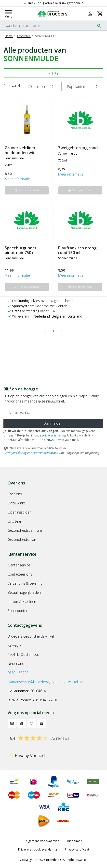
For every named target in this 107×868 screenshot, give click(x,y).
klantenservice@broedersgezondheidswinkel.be (45, 682)
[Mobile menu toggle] (8, 14)
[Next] (62, 331)
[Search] (48, 26)
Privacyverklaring (15, 453)
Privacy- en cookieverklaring (38, 849)
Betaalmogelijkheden (24, 592)
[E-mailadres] (53, 412)
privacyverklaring (54, 435)
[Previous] (45, 331)
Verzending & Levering (25, 583)
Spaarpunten (18, 611)
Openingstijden (20, 512)
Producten (24, 36)
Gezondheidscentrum (25, 530)
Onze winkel (17, 503)
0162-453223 (18, 673)
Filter (54, 73)
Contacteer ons (20, 574)
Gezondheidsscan (22, 539)
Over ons (15, 494)
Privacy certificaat (77, 849)
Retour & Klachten (22, 602)
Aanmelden (53, 423)
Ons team (15, 521)
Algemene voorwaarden (42, 841)
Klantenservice (19, 565)
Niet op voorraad (27, 190)
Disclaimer (74, 841)
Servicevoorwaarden (45, 453)
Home (9, 36)
